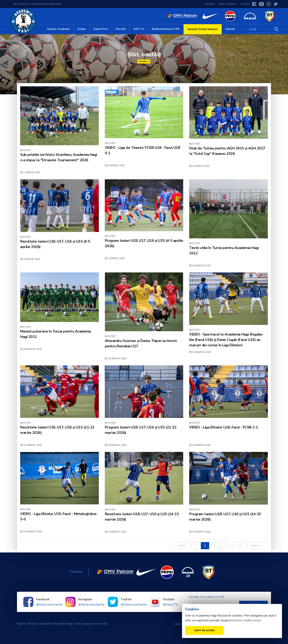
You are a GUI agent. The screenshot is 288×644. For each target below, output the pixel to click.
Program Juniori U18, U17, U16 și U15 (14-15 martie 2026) (225, 517)
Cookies (179, 624)
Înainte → (257, 546)
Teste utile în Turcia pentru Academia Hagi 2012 (224, 250)
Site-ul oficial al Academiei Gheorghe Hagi (37, 4)
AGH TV (139, 29)
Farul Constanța (227, 4)
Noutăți (121, 29)
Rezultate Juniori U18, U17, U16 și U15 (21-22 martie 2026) (57, 430)
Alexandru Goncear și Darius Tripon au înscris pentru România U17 (141, 343)
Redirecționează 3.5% (166, 29)
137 (239, 546)
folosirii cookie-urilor (246, 620)
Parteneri (210, 4)
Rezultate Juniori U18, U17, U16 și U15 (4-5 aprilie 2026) (55, 244)
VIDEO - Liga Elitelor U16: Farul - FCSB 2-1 (224, 427)
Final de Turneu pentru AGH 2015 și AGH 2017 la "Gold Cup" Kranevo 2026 (227, 151)
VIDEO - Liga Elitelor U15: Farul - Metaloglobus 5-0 (58, 517)
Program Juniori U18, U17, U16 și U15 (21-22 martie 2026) (141, 430)
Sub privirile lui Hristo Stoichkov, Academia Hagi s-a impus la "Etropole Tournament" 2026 (59, 157)
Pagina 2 (144, 61)
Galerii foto (101, 29)
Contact (245, 4)
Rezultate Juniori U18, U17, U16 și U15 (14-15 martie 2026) (142, 517)
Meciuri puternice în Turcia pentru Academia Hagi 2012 (56, 334)
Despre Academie (58, 29)
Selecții (230, 29)
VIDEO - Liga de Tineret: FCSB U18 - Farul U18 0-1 (142, 150)
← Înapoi (180, 546)
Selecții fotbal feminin (203, 29)
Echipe (82, 29)
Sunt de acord (204, 630)
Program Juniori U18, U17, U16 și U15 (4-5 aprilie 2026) (144, 243)
